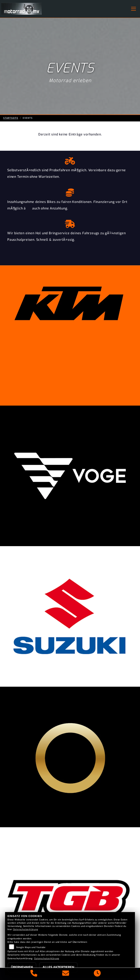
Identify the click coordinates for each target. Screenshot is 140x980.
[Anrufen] (34, 974)
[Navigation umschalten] (134, 9)
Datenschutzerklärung (26, 929)
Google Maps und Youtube (31, 947)
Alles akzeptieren (58, 967)
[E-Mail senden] (66, 974)
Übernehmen (22, 967)
